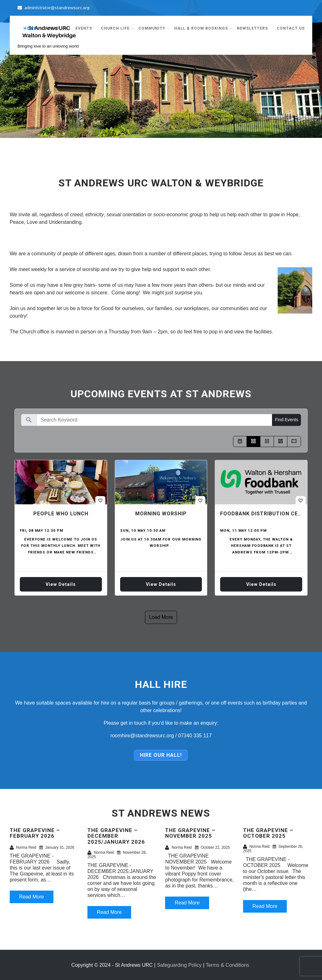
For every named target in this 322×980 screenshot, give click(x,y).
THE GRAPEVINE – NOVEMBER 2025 (190, 833)
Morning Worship (161, 514)
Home (30, 28)
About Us (58, 28)
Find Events (286, 420)
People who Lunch (61, 514)
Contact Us (291, 28)
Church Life (117, 28)
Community (154, 28)
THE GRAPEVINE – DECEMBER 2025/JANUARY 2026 (116, 836)
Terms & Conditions (228, 965)
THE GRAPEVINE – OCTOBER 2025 (268, 833)
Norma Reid (23, 847)
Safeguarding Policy (179, 965)
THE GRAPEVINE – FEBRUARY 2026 (35, 833)
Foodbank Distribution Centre (266, 514)
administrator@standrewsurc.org (54, 7)
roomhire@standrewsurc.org (142, 736)
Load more (161, 617)
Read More (32, 897)
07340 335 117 (195, 736)
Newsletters (252, 28)
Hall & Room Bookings (203, 28)
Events (84, 28)
